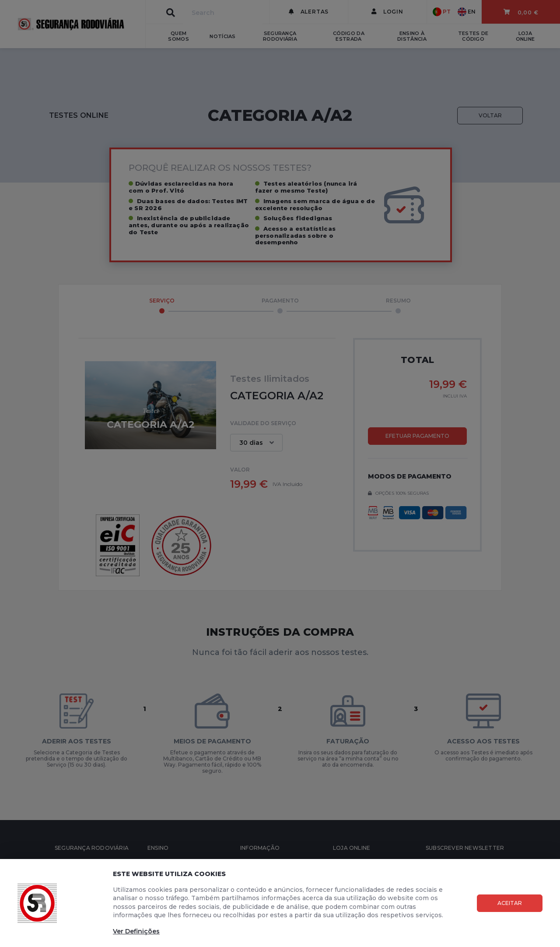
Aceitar (510, 903)
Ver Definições (136, 931)
